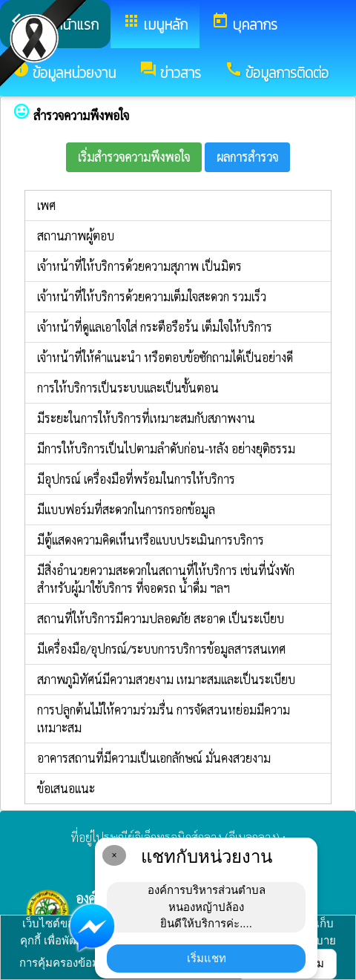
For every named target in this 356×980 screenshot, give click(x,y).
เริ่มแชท (207, 958)
